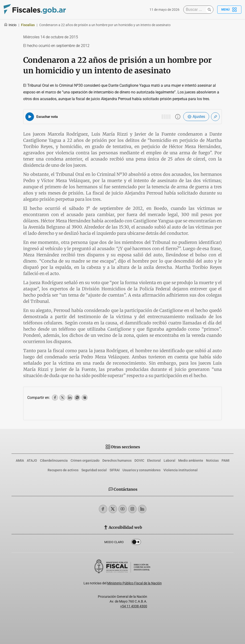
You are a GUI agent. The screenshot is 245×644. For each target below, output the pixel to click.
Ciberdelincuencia (54, 460)
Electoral (154, 460)
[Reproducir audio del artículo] (30, 117)
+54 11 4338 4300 (134, 606)
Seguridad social (94, 470)
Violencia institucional (181, 470)
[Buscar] (196, 10)
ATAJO (32, 460)
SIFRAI (115, 470)
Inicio (10, 25)
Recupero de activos (63, 470)
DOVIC (139, 460)
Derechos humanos (117, 460)
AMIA (20, 460)
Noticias (212, 460)
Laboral (170, 460)
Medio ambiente (191, 460)
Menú (229, 10)
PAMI (226, 460)
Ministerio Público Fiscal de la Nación (134, 583)
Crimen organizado (85, 460)
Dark (136, 543)
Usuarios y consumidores (142, 470)
